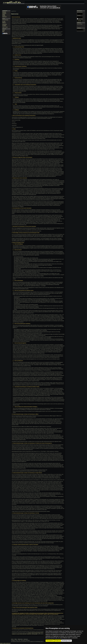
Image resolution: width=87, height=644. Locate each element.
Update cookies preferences (5, 643)
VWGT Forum (5, 27)
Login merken (81, 19)
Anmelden (4, 13)
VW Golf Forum (5, 20)
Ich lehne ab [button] (58, 641)
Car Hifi (4, 22)
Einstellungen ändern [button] (66, 641)
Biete (3, 31)
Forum (4, 19)
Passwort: (79, 15)
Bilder (16, 639)
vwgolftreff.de (14, 11)
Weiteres (4, 23)
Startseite (4, 12)
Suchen (4, 16)
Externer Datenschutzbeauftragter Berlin (36, 633)
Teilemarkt (4, 29)
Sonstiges (4, 26)
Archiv (12, 639)
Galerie (4, 14)
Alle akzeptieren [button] (50, 641)
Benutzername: (80, 12)
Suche (4, 30)
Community (5, 24)
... (77, 26)
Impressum (4, 17)
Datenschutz (20, 639)
